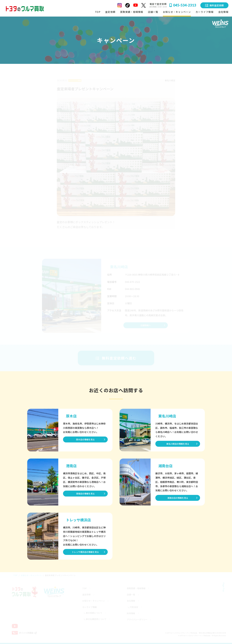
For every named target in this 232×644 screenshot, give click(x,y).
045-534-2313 (183, 5)
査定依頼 (110, 12)
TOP (98, 12)
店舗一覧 (153, 12)
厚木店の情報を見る (85, 439)
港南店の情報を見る (85, 494)
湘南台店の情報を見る (178, 498)
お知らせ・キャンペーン (177, 12)
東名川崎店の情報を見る (178, 444)
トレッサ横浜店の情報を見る (85, 552)
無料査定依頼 (214, 5)
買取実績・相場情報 (132, 12)
